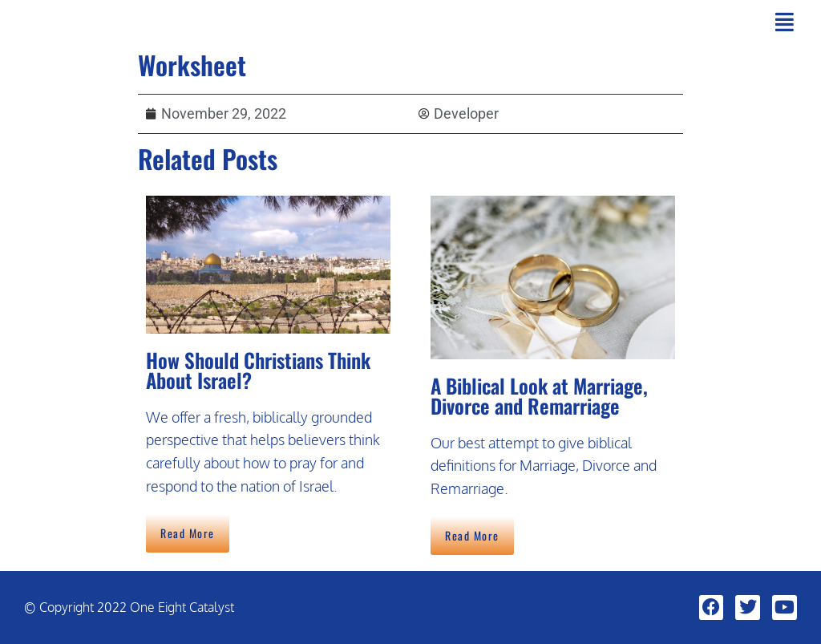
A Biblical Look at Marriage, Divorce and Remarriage (539, 395)
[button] (785, 22)
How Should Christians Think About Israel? (258, 370)
